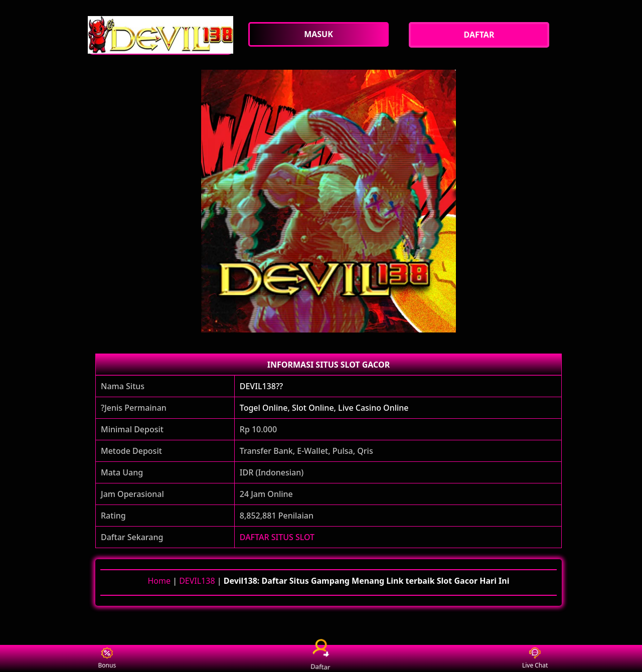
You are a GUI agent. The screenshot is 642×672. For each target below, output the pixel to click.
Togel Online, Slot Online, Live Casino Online (324, 408)
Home (159, 581)
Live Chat (535, 659)
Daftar (321, 658)
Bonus (107, 659)
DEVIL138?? (261, 386)
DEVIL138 (197, 581)
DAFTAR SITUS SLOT (277, 537)
